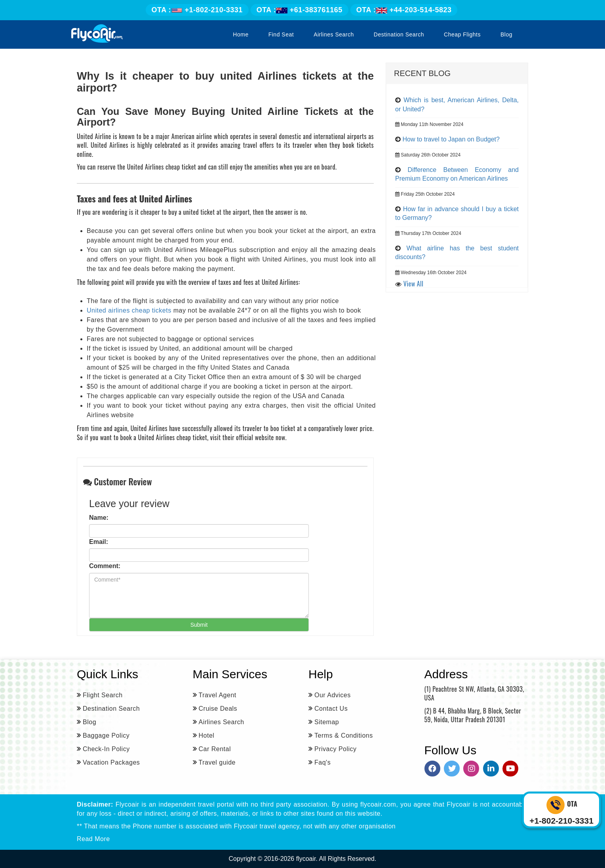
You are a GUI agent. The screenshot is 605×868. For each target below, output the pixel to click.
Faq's (322, 762)
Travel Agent (218, 695)
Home (241, 34)
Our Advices (333, 695)
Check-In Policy (106, 749)
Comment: (105, 566)
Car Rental (215, 749)
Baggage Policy (106, 735)
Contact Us (331, 709)
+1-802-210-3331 (197, 10)
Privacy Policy (336, 749)
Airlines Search (334, 34)
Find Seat (281, 34)
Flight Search (103, 695)
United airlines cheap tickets (129, 310)
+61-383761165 (300, 10)
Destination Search (399, 34)
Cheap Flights (462, 34)
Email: (99, 542)
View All (414, 284)
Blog (506, 34)
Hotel (207, 735)
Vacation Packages (111, 762)
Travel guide (217, 762)
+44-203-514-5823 (404, 10)
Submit (199, 625)
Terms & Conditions (344, 735)
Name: (99, 518)
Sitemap (327, 722)
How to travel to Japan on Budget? (451, 139)
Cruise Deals (218, 709)
